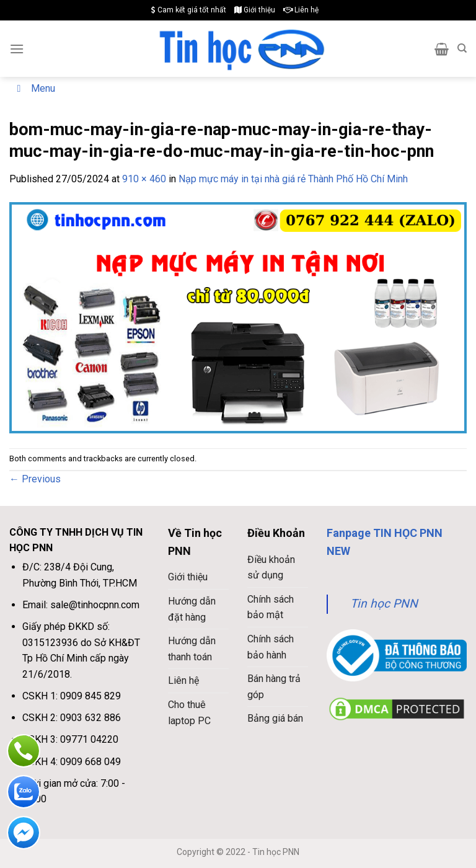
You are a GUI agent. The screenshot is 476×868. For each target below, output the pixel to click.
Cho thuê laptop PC (189, 713)
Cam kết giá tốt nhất (189, 10)
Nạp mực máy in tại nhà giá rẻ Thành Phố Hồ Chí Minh (293, 179)
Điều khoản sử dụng (271, 568)
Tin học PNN (384, 604)
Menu (34, 88)
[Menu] (17, 49)
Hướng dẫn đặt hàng (192, 609)
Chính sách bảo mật (271, 607)
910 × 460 (144, 179)
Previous (35, 479)
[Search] (462, 48)
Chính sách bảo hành (271, 647)
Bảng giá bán (275, 718)
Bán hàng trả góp (274, 687)
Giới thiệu (255, 10)
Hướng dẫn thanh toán (192, 649)
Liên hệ (301, 10)
